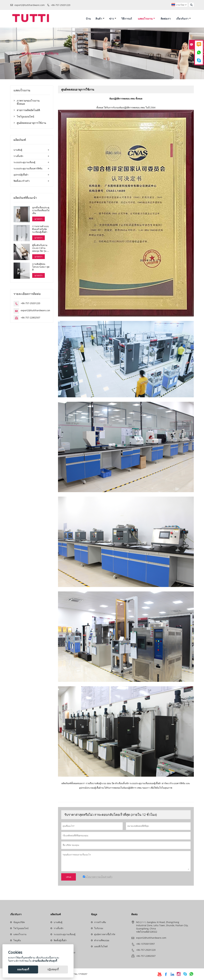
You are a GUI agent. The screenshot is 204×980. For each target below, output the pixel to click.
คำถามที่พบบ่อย (102, 941)
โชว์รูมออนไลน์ (25, 117)
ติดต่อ (134, 915)
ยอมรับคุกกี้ (23, 969)
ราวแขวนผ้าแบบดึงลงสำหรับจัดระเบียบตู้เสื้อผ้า (40, 230)
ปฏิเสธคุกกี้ (53, 969)
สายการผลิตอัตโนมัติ (28, 110)
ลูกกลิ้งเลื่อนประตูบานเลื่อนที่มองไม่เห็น (41, 211)
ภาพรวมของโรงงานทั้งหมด (28, 102)
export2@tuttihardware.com (30, 5)
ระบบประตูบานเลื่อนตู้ (24, 163)
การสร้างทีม (100, 923)
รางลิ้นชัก (18, 156)
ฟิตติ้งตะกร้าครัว (22, 181)
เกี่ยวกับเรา (184, 19)
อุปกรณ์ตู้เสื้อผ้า (21, 175)
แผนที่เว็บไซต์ (101, 947)
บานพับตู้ (18, 150)
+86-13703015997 (145, 944)
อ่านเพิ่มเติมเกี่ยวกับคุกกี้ (45, 961)
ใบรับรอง (99, 929)
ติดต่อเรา (166, 19)
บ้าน (88, 19)
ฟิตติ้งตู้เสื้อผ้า (60, 941)
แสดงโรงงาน (146, 19)
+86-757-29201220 (61, 5)
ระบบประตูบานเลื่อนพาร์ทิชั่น (28, 169)
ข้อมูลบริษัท (19, 923)
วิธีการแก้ (127, 19)
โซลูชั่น (17, 941)
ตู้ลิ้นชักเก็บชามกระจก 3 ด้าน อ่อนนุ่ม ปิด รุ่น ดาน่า (41, 248)
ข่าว (113, 19)
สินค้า (100, 19)
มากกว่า (38, 219)
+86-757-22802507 (30, 318)
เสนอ (69, 877)
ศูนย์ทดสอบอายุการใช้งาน (31, 123)
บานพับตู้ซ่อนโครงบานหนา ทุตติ (41, 267)
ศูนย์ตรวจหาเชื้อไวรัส (105, 935)
